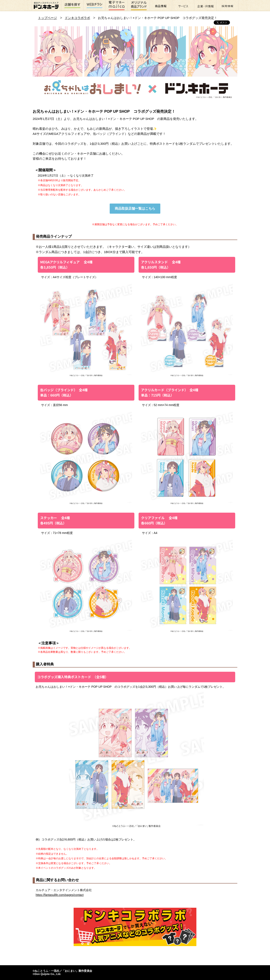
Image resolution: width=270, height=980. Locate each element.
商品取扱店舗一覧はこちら (135, 208)
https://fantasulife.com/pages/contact (60, 895)
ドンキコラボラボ (77, 18)
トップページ (47, 18)
